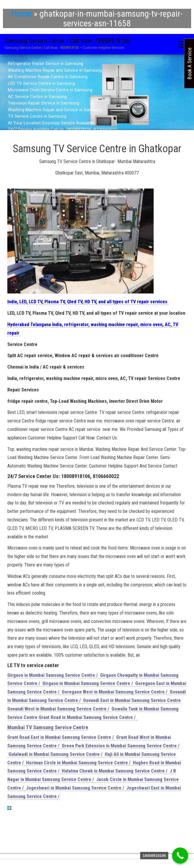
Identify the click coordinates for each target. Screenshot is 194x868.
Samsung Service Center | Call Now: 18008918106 (67, 41)
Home (22, 14)
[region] (97, 97)
